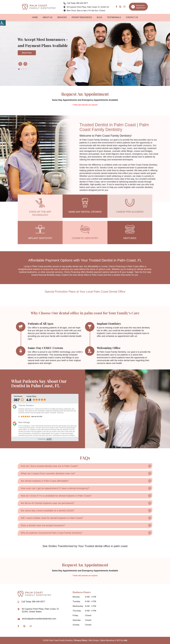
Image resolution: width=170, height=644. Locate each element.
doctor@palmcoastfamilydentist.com (39, 619)
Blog (99, 18)
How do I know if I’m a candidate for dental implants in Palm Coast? (56, 496)
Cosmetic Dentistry (85, 238)
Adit (125, 640)
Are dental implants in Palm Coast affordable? (45, 481)
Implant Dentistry (40, 238)
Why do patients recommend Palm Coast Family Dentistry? (52, 533)
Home (35, 18)
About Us (47, 18)
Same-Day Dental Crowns (85, 212)
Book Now (27, 53)
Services (62, 18)
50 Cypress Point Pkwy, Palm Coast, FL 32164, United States (40, 610)
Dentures (130, 238)
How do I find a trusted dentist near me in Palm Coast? (49, 466)
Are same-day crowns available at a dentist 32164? (47, 511)
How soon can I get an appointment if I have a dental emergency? (55, 488)
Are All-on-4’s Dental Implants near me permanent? (47, 503)
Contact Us (132, 18)
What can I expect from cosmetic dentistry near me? (48, 473)
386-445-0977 (76, 3)
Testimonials (114, 18)
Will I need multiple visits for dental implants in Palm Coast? (52, 518)
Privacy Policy (81, 640)
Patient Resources (82, 18)
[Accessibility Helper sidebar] (3, 23)
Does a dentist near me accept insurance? (43, 525)
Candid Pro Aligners (130, 212)
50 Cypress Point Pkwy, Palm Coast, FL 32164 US (87, 7)
